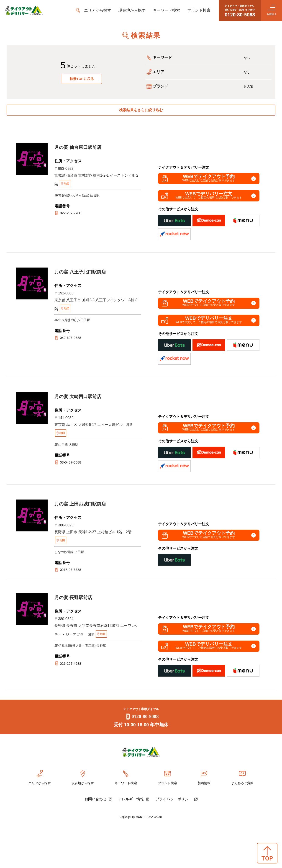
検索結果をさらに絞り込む (141, 112)
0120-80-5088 (141, 762)
